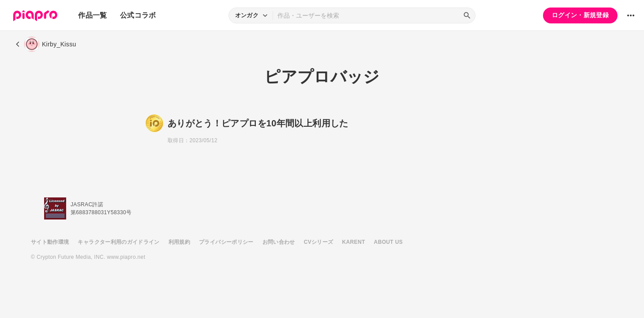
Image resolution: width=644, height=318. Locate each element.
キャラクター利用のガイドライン (118, 242)
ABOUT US (388, 242)
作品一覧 (92, 15)
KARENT (354, 242)
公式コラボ (138, 15)
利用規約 (179, 242)
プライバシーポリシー (226, 242)
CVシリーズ (319, 242)
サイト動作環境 (50, 242)
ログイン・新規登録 (580, 15)
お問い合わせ (279, 242)
